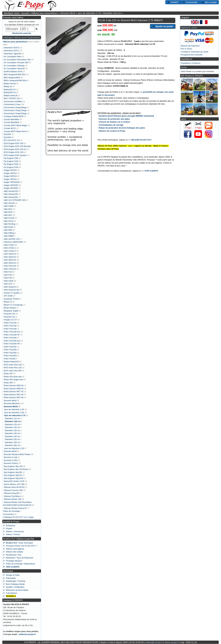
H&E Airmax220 (11, 191)
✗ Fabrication (9, 578)
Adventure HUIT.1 (11, 51)
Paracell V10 (9, 314)
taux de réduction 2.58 (14, 412)
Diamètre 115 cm (12, 418)
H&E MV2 (8, 212)
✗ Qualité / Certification (14, 587)
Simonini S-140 (10, 457)
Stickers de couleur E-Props (112, 131)
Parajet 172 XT (10, 320)
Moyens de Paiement (190, 46)
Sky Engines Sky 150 (13, 466)
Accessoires (8, 514)
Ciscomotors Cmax (12, 104)
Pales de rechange (11, 511)
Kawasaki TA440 (11, 299)
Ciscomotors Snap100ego (15, 107)
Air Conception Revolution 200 (17, 60)
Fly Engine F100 (11, 158)
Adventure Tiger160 (12, 54)
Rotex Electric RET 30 (14, 391)
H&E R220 (8, 227)
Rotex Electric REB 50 (14, 389)
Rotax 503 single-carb (13, 380)
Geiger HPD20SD (12, 182)
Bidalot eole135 (11, 95)
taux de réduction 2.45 (14, 409)
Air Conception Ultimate (14, 66)
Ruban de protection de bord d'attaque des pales (122, 128)
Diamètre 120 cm (112, 13)
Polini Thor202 (10, 347)
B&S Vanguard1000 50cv (15, 74)
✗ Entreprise (9, 526)
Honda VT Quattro (12, 293)
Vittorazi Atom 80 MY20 (14, 487)
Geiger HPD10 (10, 170)
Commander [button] (190, 2)
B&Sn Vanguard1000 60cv (15, 80)
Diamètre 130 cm (12, 427)
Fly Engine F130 (11, 161)
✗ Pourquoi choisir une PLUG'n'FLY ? (20, 546)
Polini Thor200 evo (12, 341)
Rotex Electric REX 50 (14, 397)
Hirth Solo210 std (11, 290)
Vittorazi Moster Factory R (15, 508)
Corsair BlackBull (11, 122)
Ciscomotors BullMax (13, 101)
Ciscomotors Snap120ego (15, 113)
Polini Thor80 (10, 359)
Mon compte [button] (209, 2)
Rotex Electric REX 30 (14, 395)
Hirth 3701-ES (10, 266)
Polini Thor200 (10, 338)
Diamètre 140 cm (12, 433)
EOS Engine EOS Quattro (15, 155)
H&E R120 (8, 221)
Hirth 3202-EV (10, 254)
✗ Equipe (8, 528)
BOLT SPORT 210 (12, 98)
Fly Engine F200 (11, 164)
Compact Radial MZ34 (14, 116)
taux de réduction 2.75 (89, 13)
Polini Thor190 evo (12, 332)
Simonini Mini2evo (12, 403)
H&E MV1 (8, 209)
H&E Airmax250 (11, 197)
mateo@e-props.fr (27, 634)
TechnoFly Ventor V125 (14, 481)
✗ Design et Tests (11, 575)
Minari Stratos (10, 308)
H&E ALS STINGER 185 (15, 200)
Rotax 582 (8, 383)
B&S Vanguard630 (12, 78)
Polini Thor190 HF (12, 335)
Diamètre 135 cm (12, 430)
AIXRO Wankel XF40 (13, 72)
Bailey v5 (8, 86)
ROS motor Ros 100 (13, 365)
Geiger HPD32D (11, 185)
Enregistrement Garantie (192, 55)
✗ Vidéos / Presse (11, 534)
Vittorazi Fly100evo (12, 496)
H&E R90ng (9, 233)
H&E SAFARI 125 (12, 239)
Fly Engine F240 (11, 167)
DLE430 (7, 137)
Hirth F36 (8, 278)
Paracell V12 (9, 317)
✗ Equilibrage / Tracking (14, 581)
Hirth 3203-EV (10, 257)
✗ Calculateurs (10, 593)
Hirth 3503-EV (10, 263)
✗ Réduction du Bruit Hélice (16, 590)
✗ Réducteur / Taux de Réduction (18, 558)
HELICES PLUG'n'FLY (141, 140)
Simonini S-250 (10, 460)
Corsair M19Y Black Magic (15, 125)
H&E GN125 (9, 203)
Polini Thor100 (10, 323)
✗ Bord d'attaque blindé (14, 584)
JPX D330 (8, 296)
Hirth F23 (8, 272)
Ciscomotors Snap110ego (15, 110)
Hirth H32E (9, 281)
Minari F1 (8, 302)
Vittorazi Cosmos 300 (13, 490)
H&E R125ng (10, 224)
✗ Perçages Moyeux (12, 561)
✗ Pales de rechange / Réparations (19, 564)
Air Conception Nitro (12, 57)
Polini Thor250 (10, 350)
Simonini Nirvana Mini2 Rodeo (17, 454)
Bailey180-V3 (10, 89)
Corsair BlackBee (11, 119)
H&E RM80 (9, 236)
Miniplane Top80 (11, 311)
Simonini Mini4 (10, 451)
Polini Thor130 (10, 326)
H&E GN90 (9, 206)
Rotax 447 (8, 374)
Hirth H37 (8, 284)
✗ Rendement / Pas (12, 555)
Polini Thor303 (10, 356)
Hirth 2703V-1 (10, 248)
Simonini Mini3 (68, 13)
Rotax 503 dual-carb (13, 377)
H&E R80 (8, 230)
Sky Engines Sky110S (14, 478)
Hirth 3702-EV (10, 269)
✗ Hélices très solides (13, 552)
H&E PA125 (9, 218)
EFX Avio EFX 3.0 (12, 140)
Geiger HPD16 (10, 179)
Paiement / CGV (189, 28)
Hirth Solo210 (10, 287)
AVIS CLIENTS (151, 171)
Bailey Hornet (10, 84)
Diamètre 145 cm (12, 436)
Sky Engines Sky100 (13, 472)
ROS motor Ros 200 (13, 371)
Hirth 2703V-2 (10, 251)
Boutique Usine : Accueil (16, 13)
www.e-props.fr (172, 642)
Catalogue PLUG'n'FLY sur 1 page (18, 517)
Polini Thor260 (10, 353)
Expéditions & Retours (191, 63)
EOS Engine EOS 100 (14, 143)
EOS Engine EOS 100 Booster (17, 146)
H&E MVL (8, 215)
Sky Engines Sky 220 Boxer (16, 469)
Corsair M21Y (10, 128)
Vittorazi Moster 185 (13, 499)
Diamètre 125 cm (12, 424)
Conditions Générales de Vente (195, 52)
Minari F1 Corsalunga (13, 305)
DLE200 (7, 134)
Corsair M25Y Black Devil (15, 131)
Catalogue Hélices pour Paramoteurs (21, 37)
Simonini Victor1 (11, 463)
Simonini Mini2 (10, 401)
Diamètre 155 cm (12, 442)
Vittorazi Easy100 (11, 493)
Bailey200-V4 (10, 92)
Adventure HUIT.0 (11, 48)
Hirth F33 (8, 275)
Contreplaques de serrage (111, 125)
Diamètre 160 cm (12, 445)
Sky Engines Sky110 (13, 475)
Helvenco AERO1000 (13, 242)
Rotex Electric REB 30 (14, 385)
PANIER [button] (173, 2)
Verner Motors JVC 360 (14, 484)
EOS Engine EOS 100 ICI (15, 149)
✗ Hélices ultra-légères (14, 549)
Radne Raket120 (11, 362)
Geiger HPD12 (10, 173)
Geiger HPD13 (10, 176)
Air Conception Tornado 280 (16, 62)
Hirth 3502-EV (10, 260)
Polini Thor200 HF (12, 344)
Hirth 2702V (9, 245)
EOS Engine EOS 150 (14, 152)
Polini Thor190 (10, 329)
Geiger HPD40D (11, 188)
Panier (184, 67)
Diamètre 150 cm (12, 439)
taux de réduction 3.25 (14, 448)
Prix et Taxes (186, 49)
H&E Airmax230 (11, 194)
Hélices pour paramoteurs (45, 13)
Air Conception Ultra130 (14, 68)
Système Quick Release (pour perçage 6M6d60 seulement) (126, 116)
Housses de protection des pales (114, 119)
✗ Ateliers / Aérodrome (13, 532)
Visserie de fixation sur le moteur (114, 122)
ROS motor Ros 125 (13, 368)
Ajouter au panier (163, 26)
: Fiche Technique (18, 543)
